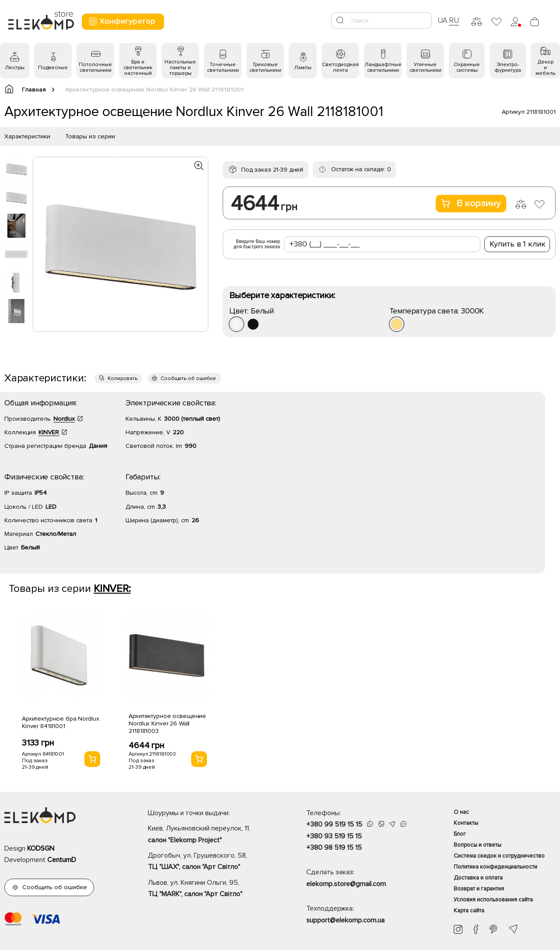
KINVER (49, 432)
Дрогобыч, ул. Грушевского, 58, (212, 862)
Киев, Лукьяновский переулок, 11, (212, 835)
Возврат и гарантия (479, 889)
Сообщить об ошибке (188, 378)
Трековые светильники (265, 67)
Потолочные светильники (95, 67)
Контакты (466, 823)
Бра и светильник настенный (138, 68)
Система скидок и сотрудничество (499, 856)
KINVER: (112, 589)
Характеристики (27, 136)
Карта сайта (469, 911)
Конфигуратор (122, 21)
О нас (461, 812)
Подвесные (53, 68)
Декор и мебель (545, 68)
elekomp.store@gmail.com (346, 884)
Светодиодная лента (340, 67)
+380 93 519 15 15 (334, 836)
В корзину (471, 203)
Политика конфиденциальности (495, 867)
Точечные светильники (223, 67)
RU (454, 20)
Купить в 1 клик (518, 244)
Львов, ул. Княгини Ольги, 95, (212, 889)
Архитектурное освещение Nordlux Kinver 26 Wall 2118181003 (167, 723)
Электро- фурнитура (508, 67)
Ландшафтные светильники (383, 67)
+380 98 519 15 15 (334, 848)
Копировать (122, 378)
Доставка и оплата (478, 878)
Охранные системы (467, 67)
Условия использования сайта (493, 900)
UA (443, 20)
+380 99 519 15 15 (334, 824)
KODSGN (41, 848)
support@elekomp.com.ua (345, 920)
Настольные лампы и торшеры (180, 68)
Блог (460, 834)
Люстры (15, 68)
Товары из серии (90, 136)
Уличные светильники (425, 67)
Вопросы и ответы (478, 845)
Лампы (303, 68)
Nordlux (64, 419)
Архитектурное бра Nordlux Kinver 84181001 (61, 722)
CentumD (62, 860)
